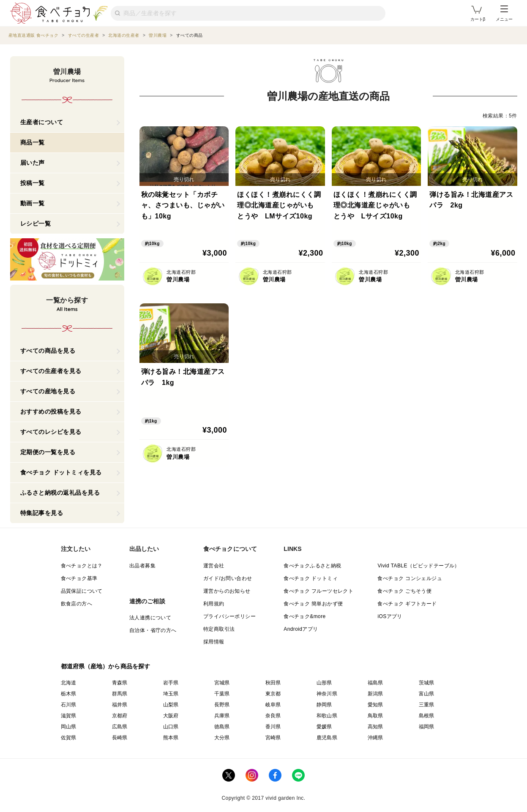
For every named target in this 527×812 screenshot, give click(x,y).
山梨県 (171, 705)
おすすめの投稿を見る (51, 411)
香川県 (273, 727)
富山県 (427, 694)
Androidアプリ (301, 629)
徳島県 (222, 727)
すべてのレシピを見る (51, 432)
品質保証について (82, 591)
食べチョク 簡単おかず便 (313, 604)
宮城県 (222, 683)
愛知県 (375, 705)
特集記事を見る (42, 513)
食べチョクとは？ (82, 566)
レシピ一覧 (36, 223)
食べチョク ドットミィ (311, 578)
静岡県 (324, 705)
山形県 (324, 683)
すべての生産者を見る (51, 371)
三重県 (427, 705)
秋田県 (273, 683)
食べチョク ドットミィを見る (61, 472)
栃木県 (69, 694)
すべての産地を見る (48, 391)
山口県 (171, 727)
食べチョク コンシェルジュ (410, 578)
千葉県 (222, 694)
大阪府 (171, 716)
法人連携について (150, 618)
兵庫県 (222, 716)
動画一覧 (33, 203)
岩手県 (171, 683)
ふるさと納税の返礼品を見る (60, 493)
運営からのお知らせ (227, 591)
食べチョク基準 (79, 578)
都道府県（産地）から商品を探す (106, 666)
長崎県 (120, 738)
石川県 (69, 705)
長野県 (222, 705)
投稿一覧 (33, 183)
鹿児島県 (327, 738)
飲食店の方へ (76, 604)
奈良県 (273, 716)
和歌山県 (327, 716)
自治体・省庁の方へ (153, 630)
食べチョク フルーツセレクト (318, 591)
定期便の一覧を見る (48, 452)
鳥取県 (375, 716)
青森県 (120, 683)
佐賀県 (69, 738)
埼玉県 (171, 694)
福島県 (375, 683)
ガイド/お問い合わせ (228, 578)
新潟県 (375, 694)
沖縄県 (375, 738)
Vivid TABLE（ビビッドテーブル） (418, 566)
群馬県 (120, 694)
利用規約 (214, 604)
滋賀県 (69, 716)
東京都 (273, 694)
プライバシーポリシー (229, 616)
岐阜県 (273, 705)
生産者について (42, 122)
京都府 (120, 716)
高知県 (375, 727)
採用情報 (214, 642)
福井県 (120, 705)
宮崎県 (273, 738)
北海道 (69, 683)
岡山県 (69, 727)
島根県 (427, 716)
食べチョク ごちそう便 (404, 591)
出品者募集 (142, 566)
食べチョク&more (304, 616)
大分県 (222, 738)
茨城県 (427, 683)
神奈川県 (327, 694)
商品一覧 (33, 142)
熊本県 (171, 738)
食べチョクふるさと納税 (312, 566)
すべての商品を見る (48, 351)
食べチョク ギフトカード (407, 604)
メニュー (504, 14)
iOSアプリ (390, 616)
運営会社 (214, 566)
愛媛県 (324, 727)
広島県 (120, 727)
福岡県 (427, 727)
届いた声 (33, 163)
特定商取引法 (219, 629)
